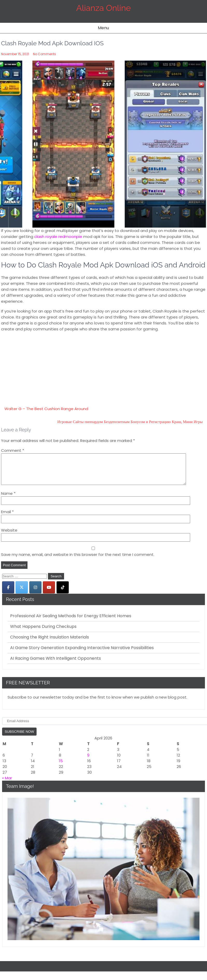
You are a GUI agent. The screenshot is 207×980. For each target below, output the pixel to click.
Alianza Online (103, 8)
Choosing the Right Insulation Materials (50, 643)
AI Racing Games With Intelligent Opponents (56, 665)
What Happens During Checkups (43, 633)
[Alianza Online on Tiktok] (63, 594)
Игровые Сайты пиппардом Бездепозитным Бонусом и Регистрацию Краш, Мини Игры (130, 422)
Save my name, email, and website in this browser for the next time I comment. (78, 561)
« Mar (7, 784)
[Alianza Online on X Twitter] (22, 594)
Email (7, 518)
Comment (13, 450)
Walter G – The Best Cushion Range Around (46, 409)
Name (8, 500)
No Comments (44, 54)
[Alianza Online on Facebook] (8, 594)
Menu (103, 28)
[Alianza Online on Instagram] (35, 594)
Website (9, 536)
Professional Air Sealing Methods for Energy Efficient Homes (71, 622)
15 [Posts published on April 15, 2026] (61, 767)
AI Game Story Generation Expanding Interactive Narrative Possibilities (82, 654)
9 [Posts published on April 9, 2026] (88, 761)
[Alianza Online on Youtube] (49, 594)
